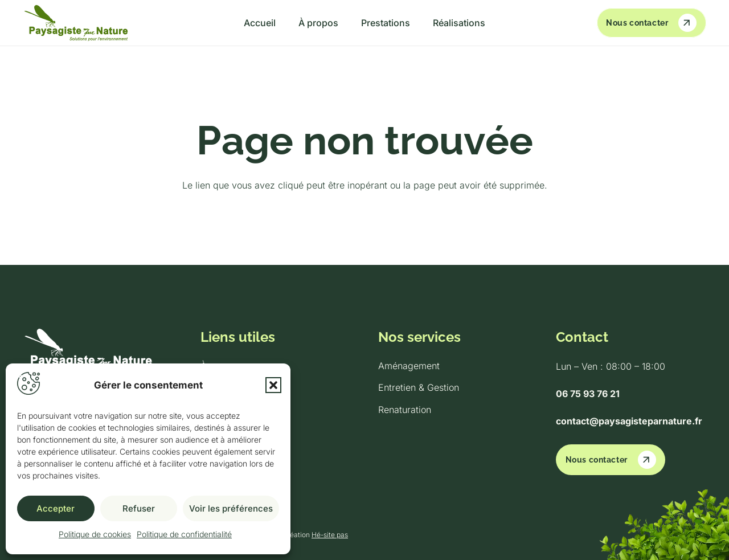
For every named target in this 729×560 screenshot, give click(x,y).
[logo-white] (98, 351)
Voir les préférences (231, 508)
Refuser (139, 508)
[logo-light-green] (76, 23)
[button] (273, 385)
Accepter (56, 508)
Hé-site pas (330, 535)
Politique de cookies (95, 534)
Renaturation (405, 410)
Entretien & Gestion (419, 387)
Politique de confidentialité (184, 534)
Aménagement (409, 366)
